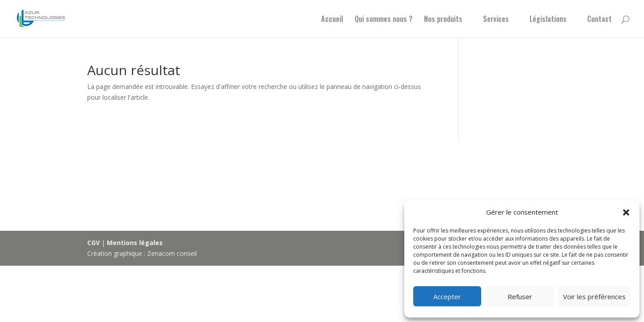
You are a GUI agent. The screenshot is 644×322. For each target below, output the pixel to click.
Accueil (332, 20)
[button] (626, 212)
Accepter (447, 297)
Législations (548, 20)
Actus (127, 184)
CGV (93, 243)
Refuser (520, 297)
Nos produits (443, 20)
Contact (600, 20)
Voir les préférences (594, 297)
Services (496, 20)
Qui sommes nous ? (383, 20)
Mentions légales (135, 243)
